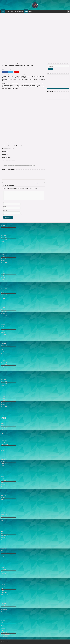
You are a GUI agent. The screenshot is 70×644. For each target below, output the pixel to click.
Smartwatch (3, 574)
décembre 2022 (4, 314)
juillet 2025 (3, 248)
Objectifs (3, 544)
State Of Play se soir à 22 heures (12, 183)
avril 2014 (3, 358)
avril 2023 (3, 305)
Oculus (2, 546)
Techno (16, 11)
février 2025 (3, 259)
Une (33, 69)
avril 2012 (3, 398)
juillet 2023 (3, 299)
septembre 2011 (4, 413)
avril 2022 (3, 331)
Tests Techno (4, 603)
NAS (2, 531)
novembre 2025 (4, 239)
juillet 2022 (3, 324)
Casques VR (3, 449)
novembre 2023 (4, 290)
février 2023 (3, 309)
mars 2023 (3, 307)
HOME (3, 11)
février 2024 (3, 284)
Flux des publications (5, 632)
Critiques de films (14, 69)
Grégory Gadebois (16, 165)
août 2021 (3, 347)
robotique (3, 571)
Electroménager (4, 472)
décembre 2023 (4, 288)
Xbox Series (3, 622)
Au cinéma (8, 63)
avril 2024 (3, 280)
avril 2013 (3, 373)
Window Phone (4, 616)
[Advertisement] (35, 24)
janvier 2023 (3, 311)
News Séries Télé (4, 535)
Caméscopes (4, 442)
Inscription (3, 628)
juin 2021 (3, 352)
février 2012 (3, 403)
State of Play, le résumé (35, 183)
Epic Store (3, 476)
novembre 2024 (4, 265)
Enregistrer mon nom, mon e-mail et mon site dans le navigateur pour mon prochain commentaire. (24, 215)
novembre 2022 (4, 316)
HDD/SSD (3, 497)
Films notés (19, 69)
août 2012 (3, 390)
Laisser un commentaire (8, 70)
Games (12, 11)
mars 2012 (3, 400)
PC (2, 552)
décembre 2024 (4, 263)
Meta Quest (3, 525)
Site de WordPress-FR (5, 637)
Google (2, 493)
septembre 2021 (4, 345)
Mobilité (31, 11)
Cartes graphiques (5, 444)
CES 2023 (3, 451)
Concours (3, 459)
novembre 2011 (4, 409)
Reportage (3, 565)
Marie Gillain (32, 165)
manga (2, 523)
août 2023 (3, 297)
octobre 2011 (4, 411)
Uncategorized (4, 610)
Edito (2, 470)
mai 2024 (3, 278)
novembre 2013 (4, 364)
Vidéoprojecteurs (4, 614)
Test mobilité (4, 599)
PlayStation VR (4, 559)
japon (2, 504)
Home (4, 63)
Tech (2, 588)
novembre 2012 (4, 383)
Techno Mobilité (4, 593)
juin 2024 (3, 275)
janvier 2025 (3, 261)
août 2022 (3, 322)
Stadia (2, 580)
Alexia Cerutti (6, 68)
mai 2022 (3, 328)
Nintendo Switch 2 (5, 540)
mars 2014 (3, 360)
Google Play (3, 495)
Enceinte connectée (5, 474)
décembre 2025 (4, 237)
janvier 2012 (3, 405)
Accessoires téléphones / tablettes (8, 421)
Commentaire (6, 190)
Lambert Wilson (24, 165)
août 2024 (3, 271)
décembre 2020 (4, 354)
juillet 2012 (3, 392)
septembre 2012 (4, 388)
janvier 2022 (3, 337)
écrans (2, 468)
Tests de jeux (4, 601)
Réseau (2, 567)
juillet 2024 (3, 273)
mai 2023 (3, 303)
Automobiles (4, 436)
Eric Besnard (8, 165)
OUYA (2, 550)
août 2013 (3, 369)
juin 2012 (3, 394)
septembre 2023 (4, 295)
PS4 (2, 561)
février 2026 (3, 233)
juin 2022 (3, 326)
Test (2, 597)
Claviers (3, 455)
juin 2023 (3, 301)
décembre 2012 (4, 381)
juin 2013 (3, 371)
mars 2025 (3, 256)
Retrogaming (4, 569)
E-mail (5, 206)
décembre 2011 (4, 407)
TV (2, 607)
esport (2, 478)
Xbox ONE (3, 620)
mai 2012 (3, 396)
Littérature (21, 11)
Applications (3, 430)
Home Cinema (4, 499)
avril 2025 (3, 254)
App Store (3, 425)
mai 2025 (3, 252)
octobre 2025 (4, 242)
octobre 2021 (4, 343)
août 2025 (3, 246)
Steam (2, 582)
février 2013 (3, 377)
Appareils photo (4, 427)
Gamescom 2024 (4, 489)
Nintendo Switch (4, 538)
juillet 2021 (3, 350)
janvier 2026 (3, 235)
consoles (3, 461)
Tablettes (3, 586)
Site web (5, 211)
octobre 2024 (4, 267)
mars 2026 (3, 231)
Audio (2, 434)
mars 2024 (3, 282)
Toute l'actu (30, 69)
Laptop (2, 508)
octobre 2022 (4, 318)
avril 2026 (3, 229)
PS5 (2, 563)
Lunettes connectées (5, 514)
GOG (2, 491)
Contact (7, 11)
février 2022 (3, 335)
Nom (5, 202)
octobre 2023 (4, 292)
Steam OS (3, 584)
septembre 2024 (4, 269)
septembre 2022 (4, 320)
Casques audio (4, 447)
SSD (2, 578)
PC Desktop (3, 557)
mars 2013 (3, 375)
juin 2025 (3, 250)
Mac (2, 516)
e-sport (2, 466)
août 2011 (3, 415)
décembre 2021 (4, 339)
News (27, 69)
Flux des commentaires (6, 635)
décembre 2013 (4, 362)
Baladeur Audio (4, 440)
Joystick (2, 506)
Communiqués (4, 457)
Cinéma (26, 11)
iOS (2, 502)
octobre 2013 (4, 367)
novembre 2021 (4, 341)
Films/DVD (24, 69)
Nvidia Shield (4, 542)
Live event (3, 512)
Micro (2, 527)
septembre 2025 (4, 244)
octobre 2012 (4, 386)
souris (2, 576)
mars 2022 (3, 333)
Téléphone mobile (5, 595)
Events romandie (4, 480)
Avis (2, 438)
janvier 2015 (3, 356)
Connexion (3, 630)
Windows (3, 618)
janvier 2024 (3, 286)
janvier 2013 (3, 379)
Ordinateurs (3, 548)
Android (3, 423)
